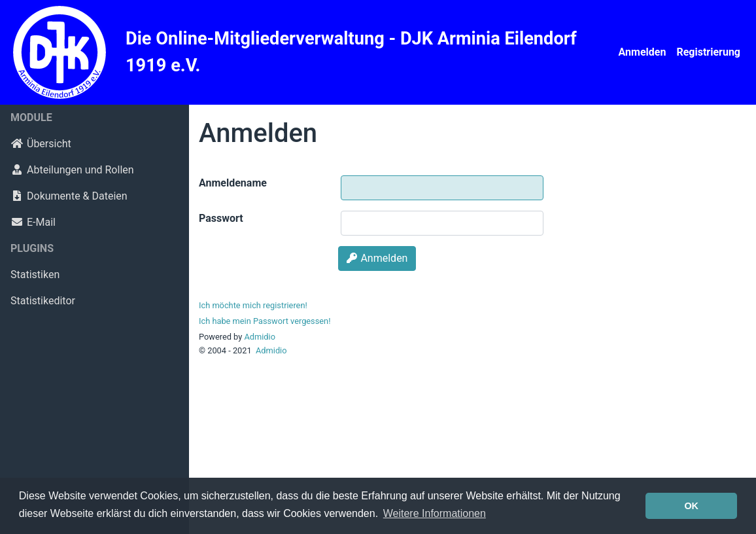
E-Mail (33, 222)
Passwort (221, 218)
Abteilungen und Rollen (72, 170)
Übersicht (41, 144)
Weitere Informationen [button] (435, 513)
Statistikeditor (43, 301)
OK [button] (691, 506)
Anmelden (643, 52)
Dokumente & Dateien (69, 196)
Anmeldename (233, 183)
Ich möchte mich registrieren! (253, 305)
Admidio (260, 337)
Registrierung (708, 52)
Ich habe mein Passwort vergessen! (265, 321)
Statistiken (35, 275)
